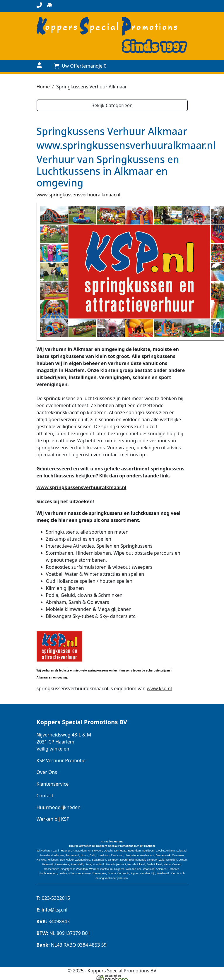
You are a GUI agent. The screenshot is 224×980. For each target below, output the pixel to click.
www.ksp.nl (159, 688)
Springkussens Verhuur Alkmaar (92, 87)
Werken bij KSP (53, 819)
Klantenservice (53, 784)
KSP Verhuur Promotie (61, 760)
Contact (45, 795)
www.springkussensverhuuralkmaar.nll (79, 194)
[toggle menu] (185, 66)
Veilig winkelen (53, 748)
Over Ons (47, 772)
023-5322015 (53, 898)
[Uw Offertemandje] (80, 66)
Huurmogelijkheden (59, 807)
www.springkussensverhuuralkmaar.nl (82, 487)
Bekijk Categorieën (112, 105)
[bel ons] (39, 6)
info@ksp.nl (52, 910)
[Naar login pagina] (39, 66)
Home (43, 87)
